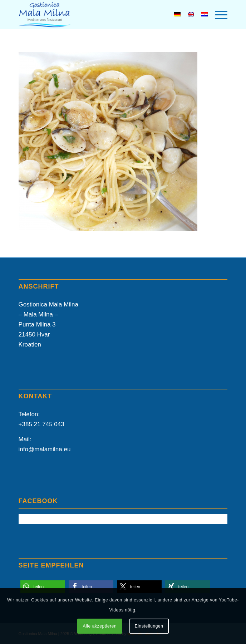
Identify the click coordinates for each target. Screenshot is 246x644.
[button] (43, 587)
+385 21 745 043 (41, 424)
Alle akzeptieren (100, 626)
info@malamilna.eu (45, 449)
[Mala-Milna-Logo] (102, 15)
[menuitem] (218, 15)
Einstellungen (149, 626)
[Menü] (218, 15)
